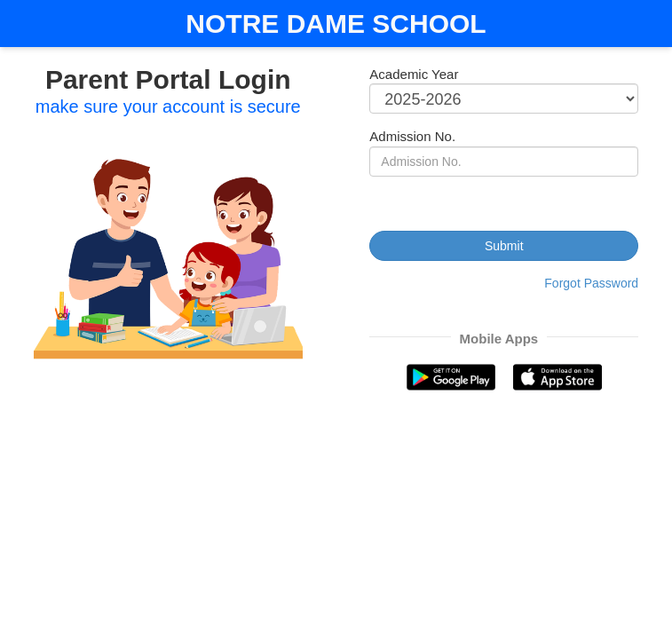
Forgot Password (591, 283)
